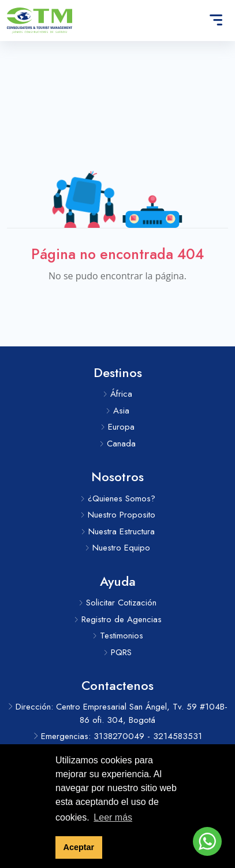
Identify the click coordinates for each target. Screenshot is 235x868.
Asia (117, 411)
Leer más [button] (113, 817)
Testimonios (118, 636)
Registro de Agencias (118, 619)
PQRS (117, 652)
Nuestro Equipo (117, 548)
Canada (117, 444)
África (117, 394)
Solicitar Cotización (117, 603)
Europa (117, 427)
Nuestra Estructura (118, 531)
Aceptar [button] (79, 847)
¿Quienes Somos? (118, 498)
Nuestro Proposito (118, 515)
